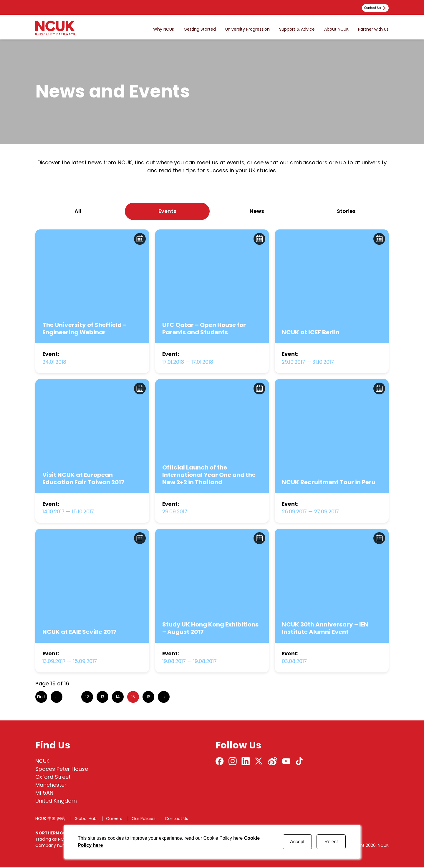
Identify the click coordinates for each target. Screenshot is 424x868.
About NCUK (336, 29)
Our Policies (144, 819)
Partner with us (373, 29)
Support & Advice (297, 29)
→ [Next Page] (164, 697)
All (78, 211)
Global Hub (86, 819)
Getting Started (200, 29)
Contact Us (177, 819)
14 (118, 697)
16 (149, 697)
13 (102, 697)
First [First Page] (41, 697)
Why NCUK (164, 29)
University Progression (247, 29)
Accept (297, 842)
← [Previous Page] (57, 697)
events (167, 211)
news (257, 211)
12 (87, 697)
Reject (331, 842)
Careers (114, 819)
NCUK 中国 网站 (50, 819)
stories (346, 211)
